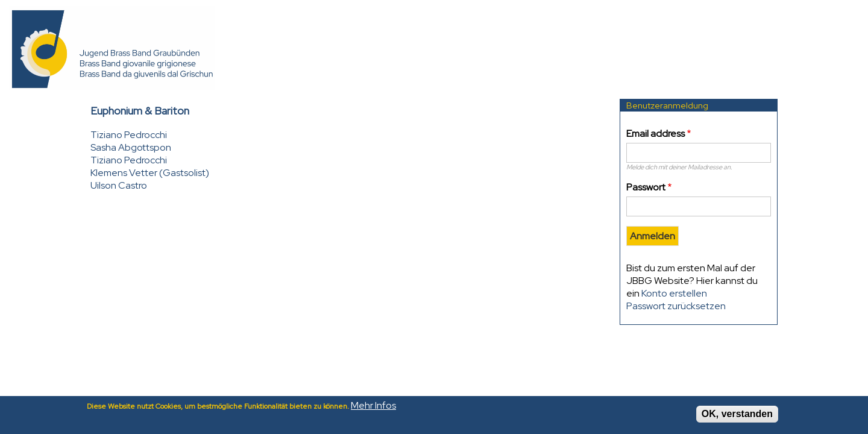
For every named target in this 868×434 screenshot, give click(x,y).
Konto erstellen (674, 293)
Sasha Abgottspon (131, 147)
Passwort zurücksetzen (676, 306)
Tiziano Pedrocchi (129, 135)
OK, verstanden (737, 416)
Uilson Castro (119, 185)
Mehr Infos (373, 408)
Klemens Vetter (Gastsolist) (150, 173)
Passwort (646, 187)
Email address (656, 134)
